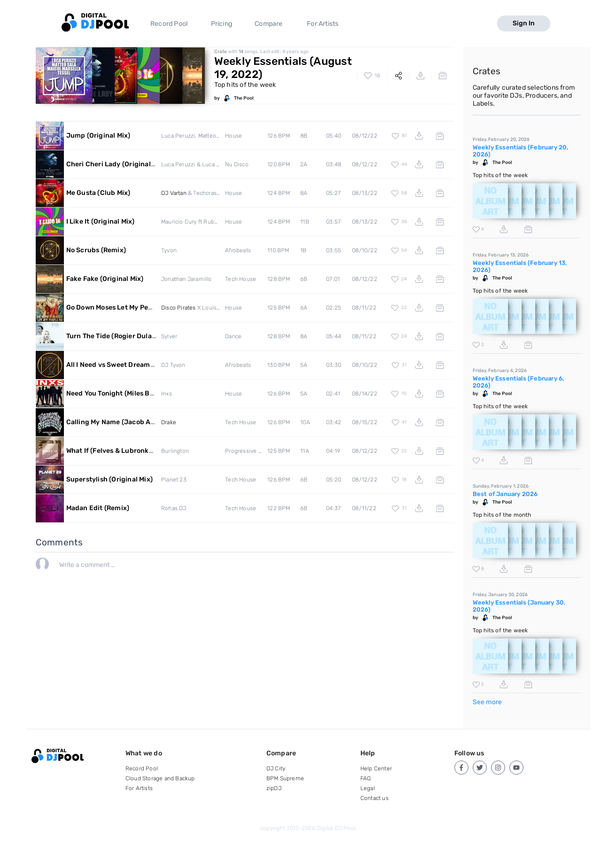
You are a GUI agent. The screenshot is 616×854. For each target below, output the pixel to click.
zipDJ (274, 788)
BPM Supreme (285, 778)
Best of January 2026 (505, 494)
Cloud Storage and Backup (160, 778)
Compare (269, 24)
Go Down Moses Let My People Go (142, 307)
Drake (169, 422)
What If (133, 451)
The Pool (244, 98)
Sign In (524, 23)
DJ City (276, 769)
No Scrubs (96, 250)
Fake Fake (105, 279)
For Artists (323, 24)
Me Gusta (98, 193)
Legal (368, 788)
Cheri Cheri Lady (116, 164)
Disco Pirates (179, 308)
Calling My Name (131, 422)
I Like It (101, 221)
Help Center (376, 769)
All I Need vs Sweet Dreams (123, 365)
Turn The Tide (135, 336)
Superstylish (109, 479)
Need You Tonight (154, 393)
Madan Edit (98, 508)
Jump (98, 136)
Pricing (222, 24)
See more (487, 702)
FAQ (366, 778)
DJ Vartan (174, 193)
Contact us (374, 798)
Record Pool (169, 24)
